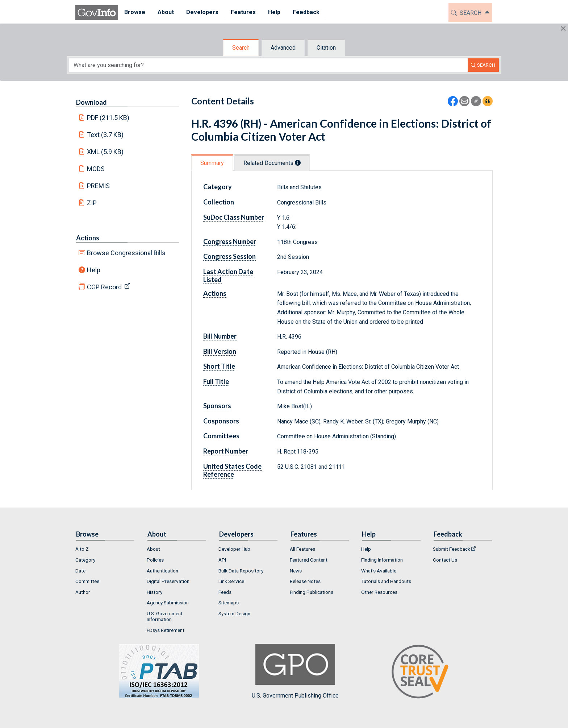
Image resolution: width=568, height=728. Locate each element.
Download (91, 102)
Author (83, 592)
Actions (88, 238)
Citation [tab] (326, 48)
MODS (96, 169)
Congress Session (229, 256)
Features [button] (243, 12)
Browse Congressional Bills (126, 253)
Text (105, 135)
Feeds (225, 592)
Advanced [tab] (283, 48)
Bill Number (220, 336)
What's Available (379, 571)
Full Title (216, 381)
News (296, 571)
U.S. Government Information (165, 616)
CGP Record (104, 287)
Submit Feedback (452, 549)
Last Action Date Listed (228, 276)
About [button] (166, 12)
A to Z (82, 549)
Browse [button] (135, 12)
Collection (219, 202)
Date (80, 571)
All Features (302, 549)
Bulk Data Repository (241, 571)
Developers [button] (202, 12)
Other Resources (379, 592)
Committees (221, 436)
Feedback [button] (306, 12)
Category (218, 187)
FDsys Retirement (166, 630)
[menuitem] (135, 13)
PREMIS (98, 186)
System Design (234, 613)
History (154, 592)
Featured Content (309, 560)
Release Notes (305, 581)
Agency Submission (168, 603)
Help (94, 270)
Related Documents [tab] (272, 163)
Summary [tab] (212, 163)
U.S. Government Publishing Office (295, 671)
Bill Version (220, 351)
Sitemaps (229, 603)
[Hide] (563, 28)
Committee (87, 581)
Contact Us (445, 560)
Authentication (162, 571)
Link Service (231, 581)
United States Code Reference (232, 470)
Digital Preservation (168, 581)
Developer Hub (234, 549)
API (222, 560)
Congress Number (230, 241)
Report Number (226, 451)
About (153, 549)
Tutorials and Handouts (386, 581)
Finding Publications (312, 592)
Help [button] (274, 12)
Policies (155, 560)
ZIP (92, 203)
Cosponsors (221, 421)
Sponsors (217, 406)
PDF (108, 118)
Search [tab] (241, 48)
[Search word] (268, 65)
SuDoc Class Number (234, 217)
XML (105, 152)
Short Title (219, 366)
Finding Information (382, 560)
